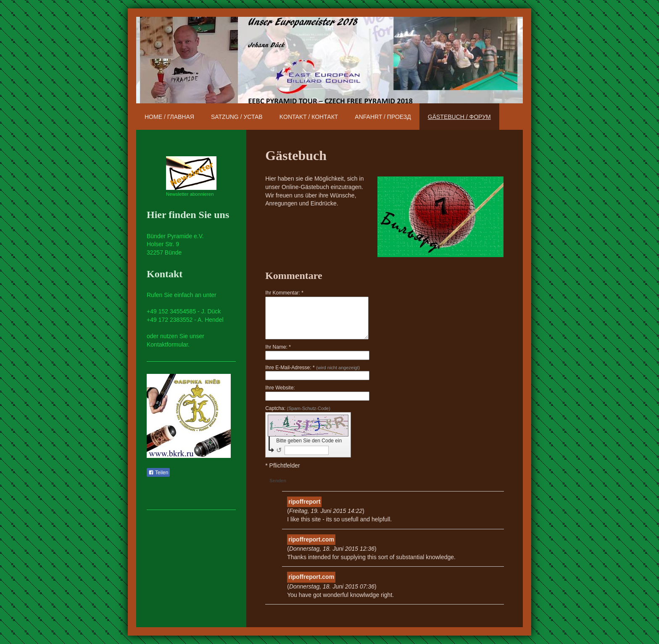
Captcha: (298, 408)
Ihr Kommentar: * (284, 293)
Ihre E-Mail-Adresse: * (312, 368)
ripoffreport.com (311, 539)
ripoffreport (304, 502)
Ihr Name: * (278, 347)
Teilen (158, 473)
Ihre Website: (280, 388)
